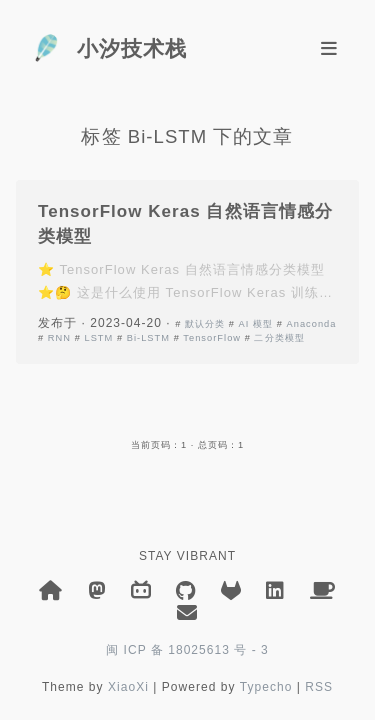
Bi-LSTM (148, 338)
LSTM (98, 338)
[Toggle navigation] (329, 48)
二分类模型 (279, 338)
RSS (319, 687)
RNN (59, 338)
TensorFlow (212, 338)
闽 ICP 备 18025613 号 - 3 (187, 650)
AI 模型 (256, 324)
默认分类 (205, 324)
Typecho (266, 687)
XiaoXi (128, 687)
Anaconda (311, 324)
